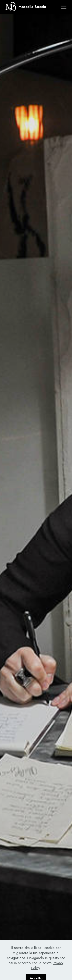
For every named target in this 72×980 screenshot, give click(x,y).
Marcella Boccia (32, 7)
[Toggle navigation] (64, 7)
